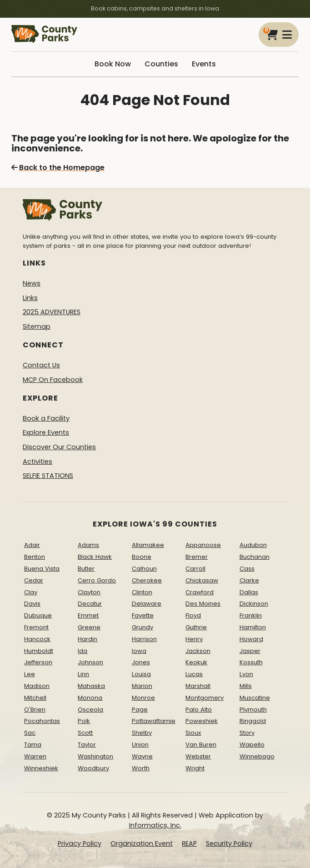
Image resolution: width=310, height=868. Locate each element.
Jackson (198, 651)
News (32, 283)
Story (247, 733)
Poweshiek (202, 721)
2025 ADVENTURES (52, 312)
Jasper (250, 651)
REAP (189, 843)
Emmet (88, 615)
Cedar (34, 580)
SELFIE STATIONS (48, 476)
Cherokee (147, 580)
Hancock (37, 639)
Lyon (246, 674)
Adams (88, 545)
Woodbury (93, 768)
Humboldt (39, 651)
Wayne (142, 756)
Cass (247, 569)
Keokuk (196, 662)
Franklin (251, 615)
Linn (83, 674)
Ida (82, 651)
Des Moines (203, 604)
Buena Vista (42, 569)
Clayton (89, 592)
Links (30, 298)
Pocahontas (42, 721)
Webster (198, 756)
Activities (37, 462)
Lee (30, 674)
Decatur (90, 604)
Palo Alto (199, 710)
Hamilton (253, 627)
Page (140, 710)
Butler (86, 569)
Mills (246, 686)
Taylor (87, 745)
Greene (89, 627)
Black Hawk (95, 557)
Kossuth (251, 662)
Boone (142, 557)
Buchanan (255, 557)
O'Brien (35, 710)
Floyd (193, 615)
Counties (161, 64)
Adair (32, 545)
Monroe (143, 698)
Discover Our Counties (59, 447)
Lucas (194, 674)
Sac (30, 733)
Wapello (252, 745)
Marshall (198, 686)
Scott (85, 733)
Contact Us (41, 365)
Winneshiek (41, 768)
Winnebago (257, 756)
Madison (37, 686)
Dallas (249, 592)
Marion (142, 686)
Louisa (141, 674)
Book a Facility (46, 418)
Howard (251, 639)
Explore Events (46, 432)
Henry (194, 639)
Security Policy (229, 843)
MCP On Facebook (53, 380)
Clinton (142, 592)
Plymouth (253, 710)
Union (140, 745)
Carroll (195, 569)
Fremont (36, 627)
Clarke (249, 580)
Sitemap (37, 326)
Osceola (90, 710)
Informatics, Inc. (155, 825)
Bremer (197, 557)
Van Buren (201, 745)
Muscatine (255, 698)
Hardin (87, 639)
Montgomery (205, 698)
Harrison (144, 639)
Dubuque (38, 615)
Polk (84, 721)
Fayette (143, 615)
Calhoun (144, 569)
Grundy (142, 627)
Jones (141, 662)
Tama (33, 745)
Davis (32, 604)
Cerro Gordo (97, 580)
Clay (31, 592)
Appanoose (203, 545)
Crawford (200, 592)
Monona (90, 698)
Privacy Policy (80, 843)
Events (204, 64)
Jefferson (38, 662)
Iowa (139, 651)
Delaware (147, 604)
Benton (35, 557)
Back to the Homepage (58, 168)
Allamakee (148, 545)
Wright (195, 768)
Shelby (142, 733)
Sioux (193, 733)
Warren (35, 756)
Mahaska (91, 686)
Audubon (253, 545)
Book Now (113, 64)
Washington (95, 756)
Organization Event (142, 843)
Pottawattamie (154, 721)
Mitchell (35, 698)
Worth (141, 768)
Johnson (90, 662)
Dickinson (254, 604)
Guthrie (196, 627)
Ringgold (253, 721)
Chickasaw (202, 580)
